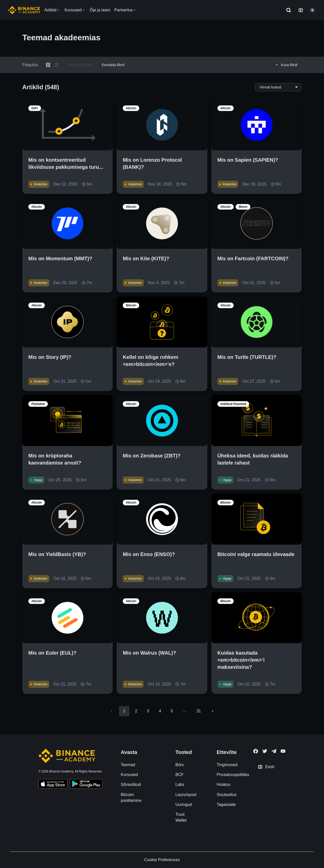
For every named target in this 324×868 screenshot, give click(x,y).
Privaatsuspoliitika (233, 775)
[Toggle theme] (312, 10)
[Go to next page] (213, 711)
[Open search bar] (287, 10)
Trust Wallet (181, 817)
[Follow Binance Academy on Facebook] (256, 751)
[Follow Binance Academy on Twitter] (265, 751)
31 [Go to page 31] (199, 711)
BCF (179, 775)
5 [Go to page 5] (172, 711)
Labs (180, 784)
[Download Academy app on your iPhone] (53, 785)
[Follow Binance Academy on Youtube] (283, 751)
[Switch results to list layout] (56, 65)
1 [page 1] (124, 711)
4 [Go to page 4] (160, 711)
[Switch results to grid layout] (48, 65)
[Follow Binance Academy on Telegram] (274, 751)
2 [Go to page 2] (136, 711)
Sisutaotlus (227, 795)
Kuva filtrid (286, 65)
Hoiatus (224, 784)
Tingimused (227, 765)
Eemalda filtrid (113, 65)
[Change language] (301, 10)
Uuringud (184, 805)
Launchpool (186, 795)
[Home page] (24, 10)
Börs (180, 765)
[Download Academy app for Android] (86, 785)
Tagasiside (226, 805)
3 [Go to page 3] (148, 711)
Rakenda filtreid (81, 65)
